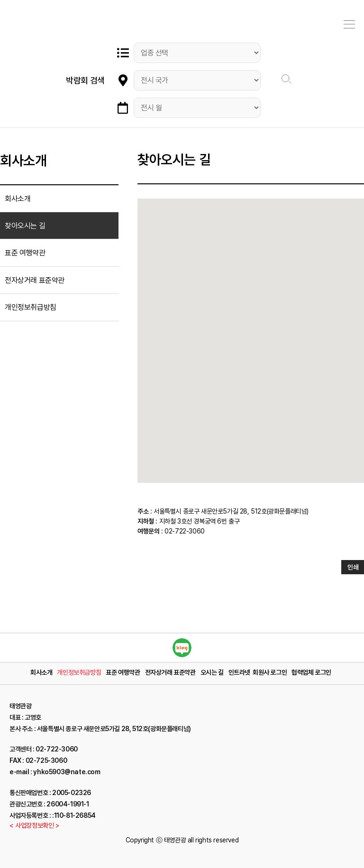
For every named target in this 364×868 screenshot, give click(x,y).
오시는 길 (212, 672)
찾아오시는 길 (25, 226)
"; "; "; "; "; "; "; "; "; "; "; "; (197, 108)
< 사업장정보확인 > (35, 825)
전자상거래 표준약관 (35, 280)
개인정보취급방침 (31, 307)
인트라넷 (239, 672)
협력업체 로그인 (311, 672)
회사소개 (18, 199)
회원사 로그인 (270, 672)
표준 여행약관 (25, 253)
